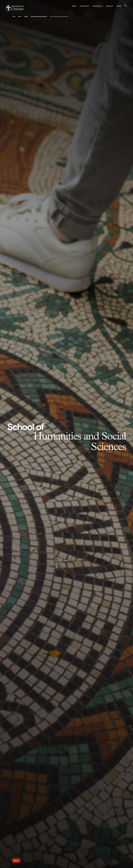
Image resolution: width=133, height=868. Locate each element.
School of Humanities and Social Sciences (59, 16)
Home (14, 16)
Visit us (16, 861)
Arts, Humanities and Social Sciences (39, 16)
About (20, 16)
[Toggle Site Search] (126, 6)
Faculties (26, 16)
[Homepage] (15, 8)
